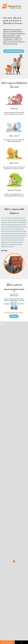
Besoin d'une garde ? (7, 642)
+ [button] (2, 323)
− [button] (2, 325)
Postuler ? (14, 316)
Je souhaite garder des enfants (14, 51)
